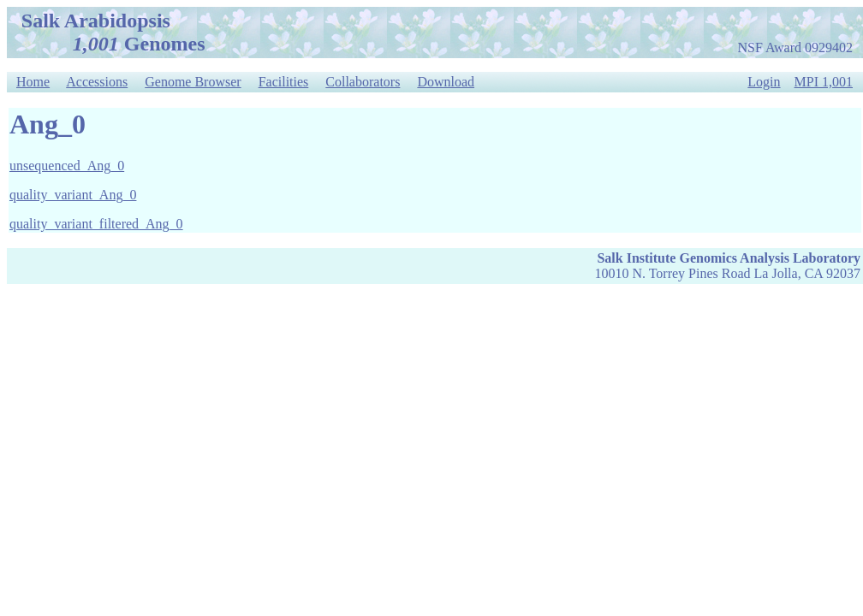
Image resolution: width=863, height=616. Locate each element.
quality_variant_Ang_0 (73, 195)
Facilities (284, 82)
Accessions (97, 82)
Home (33, 82)
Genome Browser (193, 82)
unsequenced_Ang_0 (67, 166)
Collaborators (363, 82)
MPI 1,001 (824, 82)
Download (446, 82)
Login (764, 82)
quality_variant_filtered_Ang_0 (96, 224)
